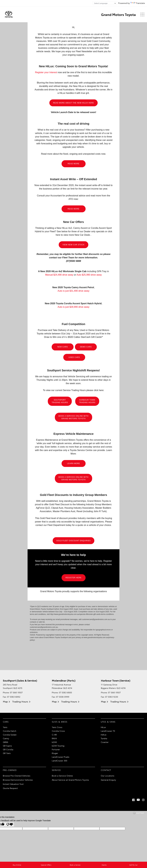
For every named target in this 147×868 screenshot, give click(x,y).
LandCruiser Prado (61, 757)
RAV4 (54, 738)
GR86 (6, 742)
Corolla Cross (58, 731)
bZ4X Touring (58, 746)
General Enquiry (108, 780)
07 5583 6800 (65, 692)
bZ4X (54, 742)
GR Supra (7, 746)
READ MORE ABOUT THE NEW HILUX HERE (73, 103)
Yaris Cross (57, 727)
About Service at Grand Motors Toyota (70, 780)
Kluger (55, 753)
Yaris (5, 727)
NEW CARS (63, 347)
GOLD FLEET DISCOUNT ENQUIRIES (74, 541)
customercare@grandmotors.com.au (96, 620)
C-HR (54, 735)
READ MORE (73, 164)
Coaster (105, 742)
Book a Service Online (62, 776)
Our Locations (108, 776)
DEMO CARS (86, 347)
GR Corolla (8, 750)
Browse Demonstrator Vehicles (18, 780)
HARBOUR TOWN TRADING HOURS (87, 401)
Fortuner (56, 750)
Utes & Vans (108, 722)
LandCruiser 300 (60, 761)
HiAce (104, 735)
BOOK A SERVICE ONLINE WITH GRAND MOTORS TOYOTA (74, 417)
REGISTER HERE (73, 578)
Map (5, 702)
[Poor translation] (10, 824)
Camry (6, 738)
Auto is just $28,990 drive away (73, 307)
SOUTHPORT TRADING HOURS (60, 401)
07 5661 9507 (16, 692)
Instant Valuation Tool (13, 784)
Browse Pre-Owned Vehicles (17, 776)
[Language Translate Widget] (105, 3)
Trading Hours (20, 702)
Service (56, 770)
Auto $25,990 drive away (89, 275)
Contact (106, 770)
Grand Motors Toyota (118, 14)
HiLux (103, 727)
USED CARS (74, 357)
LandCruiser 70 (108, 731)
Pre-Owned (10, 770)
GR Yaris (7, 753)
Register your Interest (46, 72)
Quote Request (10, 788)
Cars (6, 722)
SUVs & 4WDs (60, 722)
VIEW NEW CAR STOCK (73, 245)
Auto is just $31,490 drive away (73, 291)
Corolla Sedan (10, 735)
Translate (138, 3)
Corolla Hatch (10, 731)
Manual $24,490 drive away (59, 275)
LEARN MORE (73, 463)
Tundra (104, 738)
